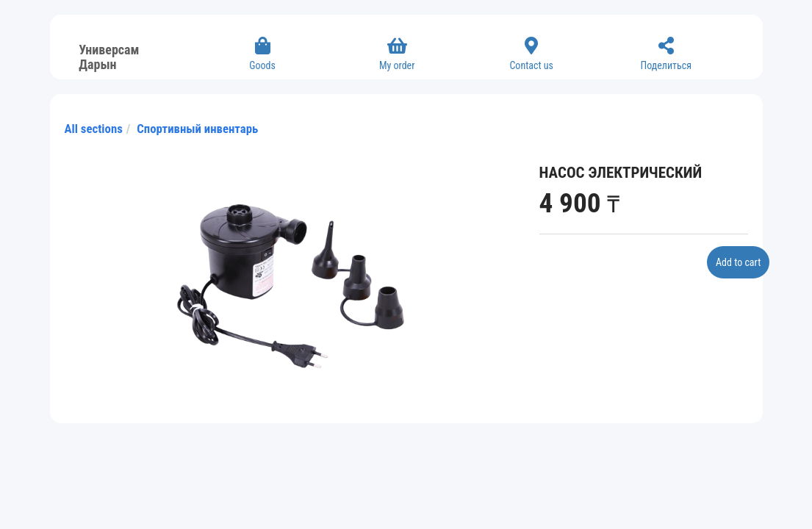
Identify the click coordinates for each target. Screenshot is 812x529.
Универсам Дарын (109, 55)
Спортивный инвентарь (197, 129)
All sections (94, 129)
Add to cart (738, 262)
